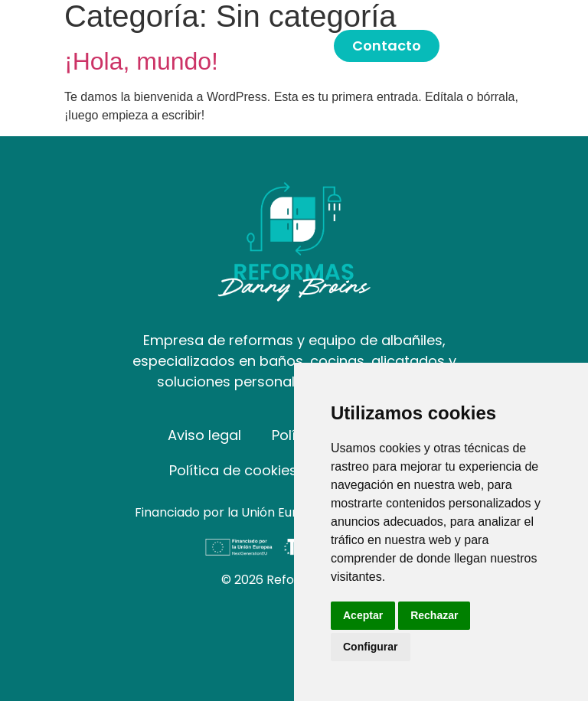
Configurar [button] (371, 647)
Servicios (283, 46)
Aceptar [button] (363, 615)
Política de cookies (233, 470)
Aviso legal (204, 435)
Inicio (201, 46)
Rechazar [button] (434, 615)
